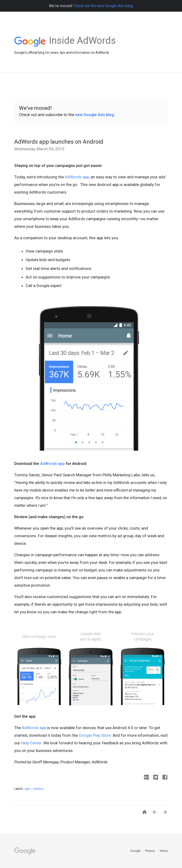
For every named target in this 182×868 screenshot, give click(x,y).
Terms (164, 851)
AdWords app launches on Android (59, 142)
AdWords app (77, 177)
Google (136, 851)
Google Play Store (95, 735)
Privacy (150, 851)
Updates (38, 789)
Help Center (31, 743)
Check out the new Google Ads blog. (103, 6)
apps (28, 789)
